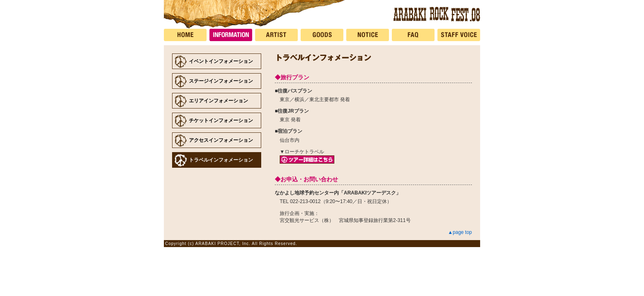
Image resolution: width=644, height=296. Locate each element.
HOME (187, 35)
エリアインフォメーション (218, 101)
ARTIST (278, 35)
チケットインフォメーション (221, 120)
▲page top (460, 232)
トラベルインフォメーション (221, 160)
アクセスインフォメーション (221, 140)
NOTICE (369, 35)
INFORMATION (232, 35)
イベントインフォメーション (221, 61)
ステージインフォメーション (221, 81)
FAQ (415, 35)
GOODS (323, 35)
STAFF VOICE (459, 35)
